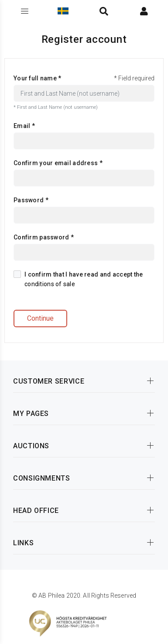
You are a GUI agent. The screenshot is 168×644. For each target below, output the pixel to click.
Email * (24, 126)
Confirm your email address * (58, 163)
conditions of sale (50, 284)
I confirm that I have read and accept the (78, 279)
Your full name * (37, 78)
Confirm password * (44, 237)
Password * (31, 200)
